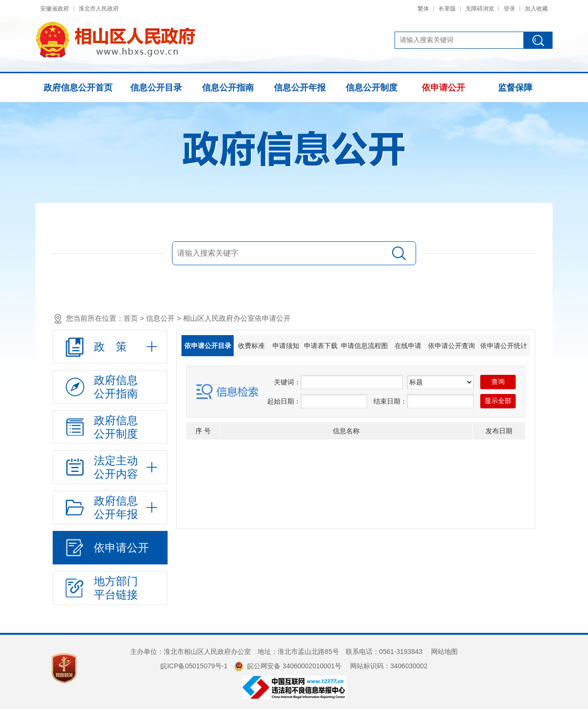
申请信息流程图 (364, 346)
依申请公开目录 (208, 346)
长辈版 (447, 9)
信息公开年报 (300, 88)
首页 (131, 318)
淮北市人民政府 (99, 9)
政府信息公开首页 (78, 88)
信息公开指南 (228, 88)
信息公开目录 (156, 88)
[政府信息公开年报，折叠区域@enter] (110, 507)
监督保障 (515, 88)
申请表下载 (321, 346)
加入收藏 (536, 9)
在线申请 (408, 346)
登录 (509, 9)
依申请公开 (443, 88)
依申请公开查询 (452, 346)
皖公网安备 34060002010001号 (288, 666)
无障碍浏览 (480, 9)
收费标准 (251, 346)
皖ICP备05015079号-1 (194, 666)
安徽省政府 (55, 9)
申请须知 (286, 346)
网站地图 (444, 652)
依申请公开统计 (504, 346)
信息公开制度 (372, 88)
